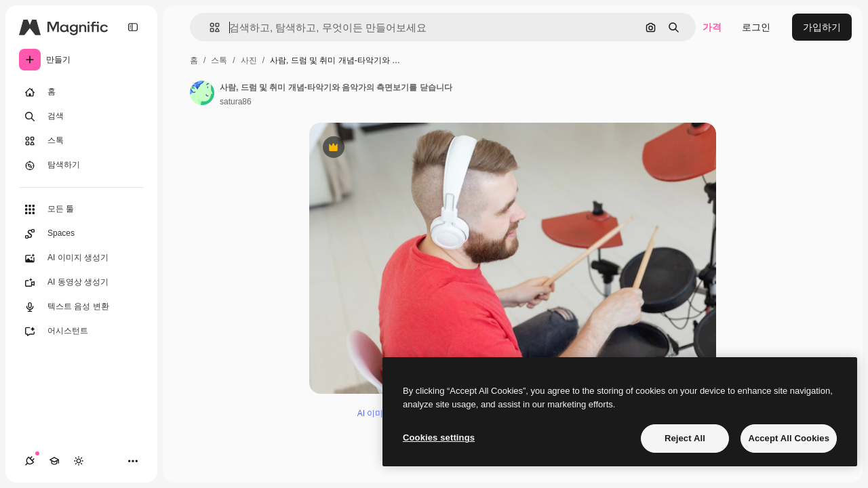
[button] (209, 27)
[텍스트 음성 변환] (81, 307)
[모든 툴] (81, 209)
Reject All (685, 438)
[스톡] (81, 141)
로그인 (756, 27)
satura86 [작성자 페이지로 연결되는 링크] (236, 102)
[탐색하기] (81, 165)
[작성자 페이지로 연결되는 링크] (202, 93)
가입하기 (822, 27)
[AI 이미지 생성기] (81, 258)
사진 (249, 60)
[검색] (81, 117)
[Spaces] (81, 234)
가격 (712, 27)
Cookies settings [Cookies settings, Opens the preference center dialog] (439, 438)
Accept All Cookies (789, 438)
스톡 (219, 60)
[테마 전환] (79, 461)
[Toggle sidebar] (133, 27)
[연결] (30, 461)
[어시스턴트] (81, 331)
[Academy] (54, 461)
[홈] (81, 92)
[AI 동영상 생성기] (81, 283)
